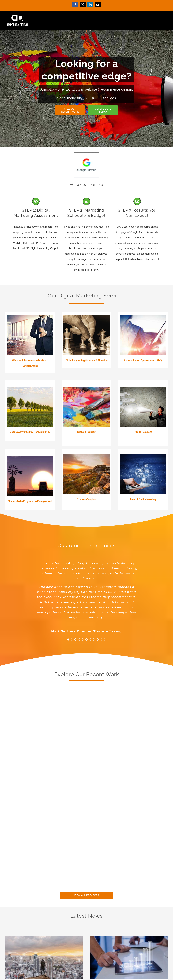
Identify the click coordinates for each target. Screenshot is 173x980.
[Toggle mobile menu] (166, 20)
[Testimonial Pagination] (68, 639)
